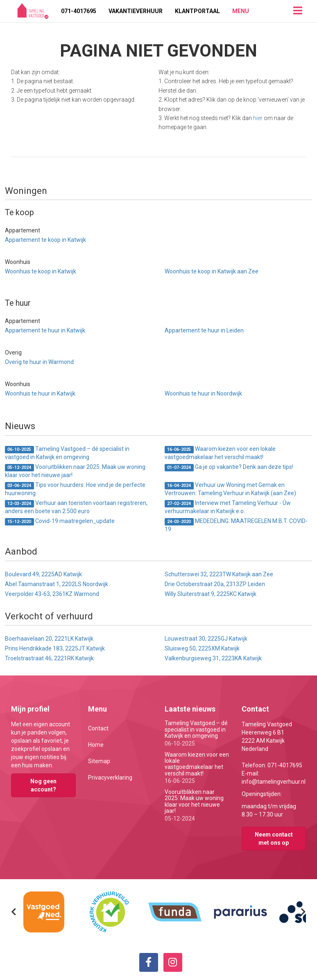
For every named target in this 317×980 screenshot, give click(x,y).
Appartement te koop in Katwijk (45, 240)
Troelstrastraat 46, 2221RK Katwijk (49, 658)
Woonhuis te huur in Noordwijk (203, 393)
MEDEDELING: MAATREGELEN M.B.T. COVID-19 (236, 525)
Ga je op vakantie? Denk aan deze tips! (229, 467)
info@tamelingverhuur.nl (274, 782)
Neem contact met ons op (274, 839)
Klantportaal (197, 11)
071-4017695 (79, 11)
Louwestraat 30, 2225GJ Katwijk (206, 639)
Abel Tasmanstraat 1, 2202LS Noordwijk (57, 584)
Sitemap (99, 761)
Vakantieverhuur (136, 11)
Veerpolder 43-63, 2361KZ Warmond (52, 594)
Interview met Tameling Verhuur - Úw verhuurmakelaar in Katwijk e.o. (228, 507)
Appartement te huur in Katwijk (45, 330)
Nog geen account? (43, 785)
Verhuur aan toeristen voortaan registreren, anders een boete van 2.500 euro (76, 507)
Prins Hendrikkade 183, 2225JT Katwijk (55, 648)
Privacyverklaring (110, 778)
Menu (241, 11)
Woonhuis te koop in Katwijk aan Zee (212, 271)
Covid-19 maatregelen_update (60, 522)
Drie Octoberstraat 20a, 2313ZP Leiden (215, 584)
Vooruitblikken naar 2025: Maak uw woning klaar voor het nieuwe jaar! (75, 471)
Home (96, 745)
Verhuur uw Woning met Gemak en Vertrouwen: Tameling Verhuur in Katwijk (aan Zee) (230, 489)
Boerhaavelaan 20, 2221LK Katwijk (49, 639)
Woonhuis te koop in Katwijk (41, 271)
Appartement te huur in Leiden (204, 330)
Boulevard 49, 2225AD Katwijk (43, 574)
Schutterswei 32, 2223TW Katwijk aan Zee (219, 574)
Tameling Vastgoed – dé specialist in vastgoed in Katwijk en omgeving (67, 453)
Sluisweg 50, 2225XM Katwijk (202, 648)
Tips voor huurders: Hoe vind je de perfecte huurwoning (75, 489)
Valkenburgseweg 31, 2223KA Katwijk (213, 658)
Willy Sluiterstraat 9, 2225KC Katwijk (211, 594)
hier (258, 118)
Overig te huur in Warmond (39, 362)
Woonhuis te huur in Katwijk (40, 393)
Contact (98, 728)
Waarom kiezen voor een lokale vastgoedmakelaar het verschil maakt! (220, 453)
